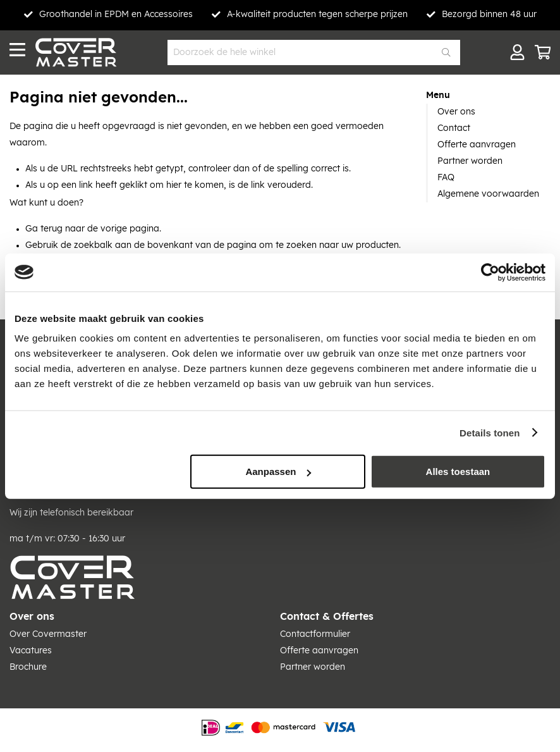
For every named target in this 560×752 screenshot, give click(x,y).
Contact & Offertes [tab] (327, 617)
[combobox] (314, 52)
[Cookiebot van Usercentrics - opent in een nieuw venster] (490, 272)
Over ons (456, 112)
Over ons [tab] (32, 617)
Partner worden (470, 161)
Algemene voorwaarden (488, 194)
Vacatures (31, 651)
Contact (454, 128)
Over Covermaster (48, 634)
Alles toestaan (458, 472)
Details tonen (490, 432)
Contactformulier (315, 634)
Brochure (28, 667)
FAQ (446, 178)
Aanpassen (278, 472)
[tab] (488, 96)
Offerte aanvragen (477, 145)
